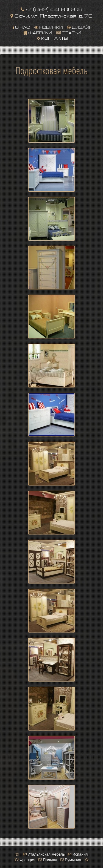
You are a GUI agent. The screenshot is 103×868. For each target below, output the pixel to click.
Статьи (69, 32)
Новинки (48, 27)
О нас (21, 27)
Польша (48, 860)
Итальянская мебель (44, 854)
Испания (78, 854)
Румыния (70, 860)
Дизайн (80, 27)
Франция (25, 860)
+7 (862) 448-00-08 (51, 9)
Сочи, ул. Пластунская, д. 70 (51, 15)
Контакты (52, 38)
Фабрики (38, 32)
